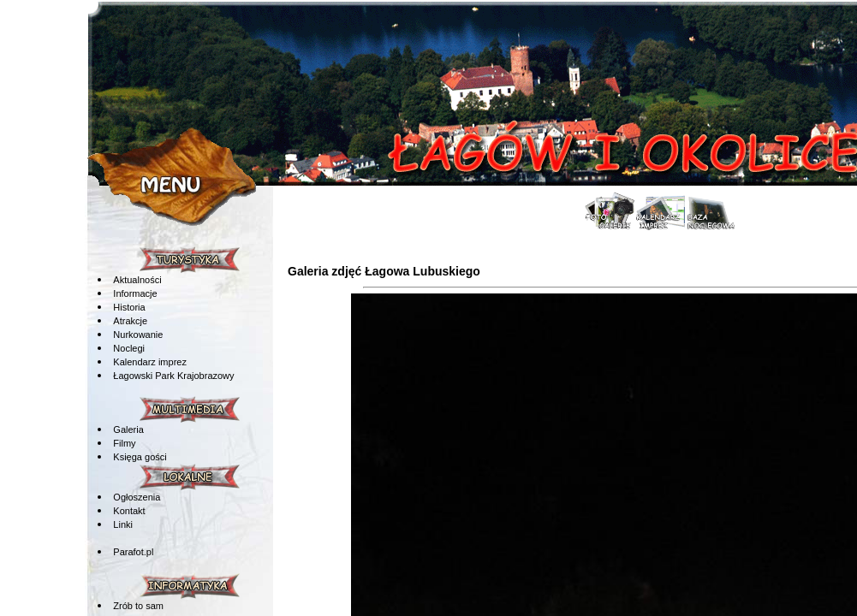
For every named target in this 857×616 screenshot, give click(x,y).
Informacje (135, 293)
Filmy (124, 443)
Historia (129, 307)
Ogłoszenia (137, 497)
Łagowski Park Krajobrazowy (173, 376)
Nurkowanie (138, 335)
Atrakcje (130, 321)
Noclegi (129, 348)
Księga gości (140, 457)
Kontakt (129, 511)
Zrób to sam (138, 606)
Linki (123, 524)
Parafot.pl (133, 552)
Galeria (128, 429)
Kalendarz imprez (150, 362)
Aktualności (137, 280)
